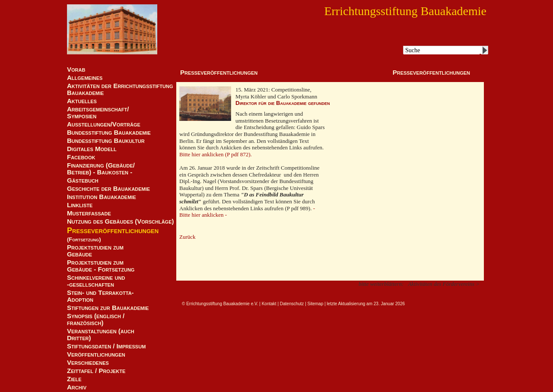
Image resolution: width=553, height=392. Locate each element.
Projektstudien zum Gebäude (95, 251)
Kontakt (269, 304)
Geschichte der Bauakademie (108, 189)
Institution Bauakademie (102, 197)
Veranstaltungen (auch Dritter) (101, 335)
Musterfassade (89, 213)
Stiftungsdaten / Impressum (106, 346)
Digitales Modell (92, 149)
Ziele (74, 379)
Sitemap (316, 304)
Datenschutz (292, 304)
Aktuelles (82, 101)
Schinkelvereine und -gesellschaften (96, 281)
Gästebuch (83, 180)
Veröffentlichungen (96, 354)
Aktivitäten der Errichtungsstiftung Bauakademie (120, 89)
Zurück (188, 237)
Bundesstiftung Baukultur (106, 141)
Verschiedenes (88, 363)
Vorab (76, 70)
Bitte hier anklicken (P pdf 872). (216, 154)
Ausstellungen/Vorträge (104, 124)
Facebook (81, 157)
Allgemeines (85, 78)
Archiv (77, 387)
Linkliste (80, 205)
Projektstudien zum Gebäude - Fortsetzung (101, 266)
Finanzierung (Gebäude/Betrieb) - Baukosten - (101, 169)
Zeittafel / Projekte (96, 371)
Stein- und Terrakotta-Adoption (100, 296)
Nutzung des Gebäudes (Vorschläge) (121, 221)
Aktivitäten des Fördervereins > (444, 284)
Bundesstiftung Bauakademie (109, 133)
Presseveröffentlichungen (113, 231)
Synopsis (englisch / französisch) (96, 319)
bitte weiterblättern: (381, 284)
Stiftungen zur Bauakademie (108, 308)
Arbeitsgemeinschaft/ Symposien (98, 113)
